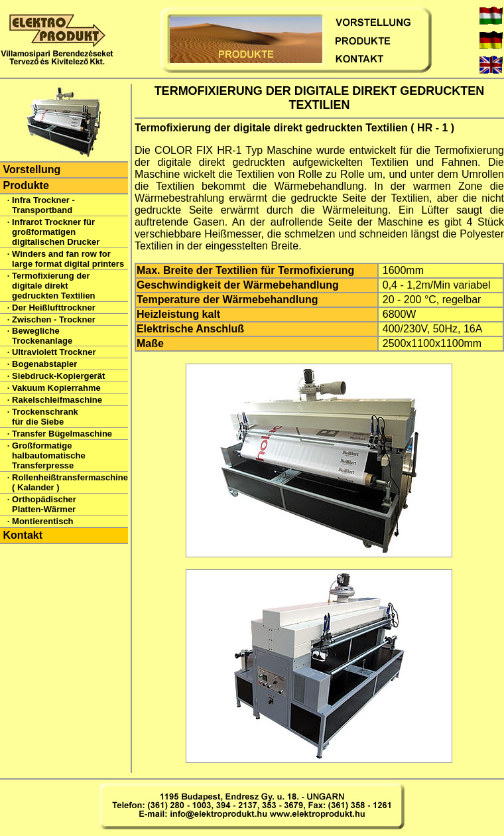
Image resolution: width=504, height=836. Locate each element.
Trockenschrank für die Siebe (45, 417)
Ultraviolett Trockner (54, 352)
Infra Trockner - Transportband (43, 205)
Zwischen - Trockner (54, 319)
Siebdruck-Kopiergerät (58, 376)
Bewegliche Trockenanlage (42, 336)
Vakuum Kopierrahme (56, 388)
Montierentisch (42, 521)
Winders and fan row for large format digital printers (68, 259)
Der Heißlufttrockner (54, 308)
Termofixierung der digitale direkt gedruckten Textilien (53, 286)
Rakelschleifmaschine (57, 400)
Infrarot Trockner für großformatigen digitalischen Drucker (56, 232)
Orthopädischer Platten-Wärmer (44, 504)
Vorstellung (31, 170)
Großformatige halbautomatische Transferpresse (49, 455)
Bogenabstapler (44, 364)
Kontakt (23, 535)
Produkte (26, 185)
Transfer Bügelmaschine (62, 434)
